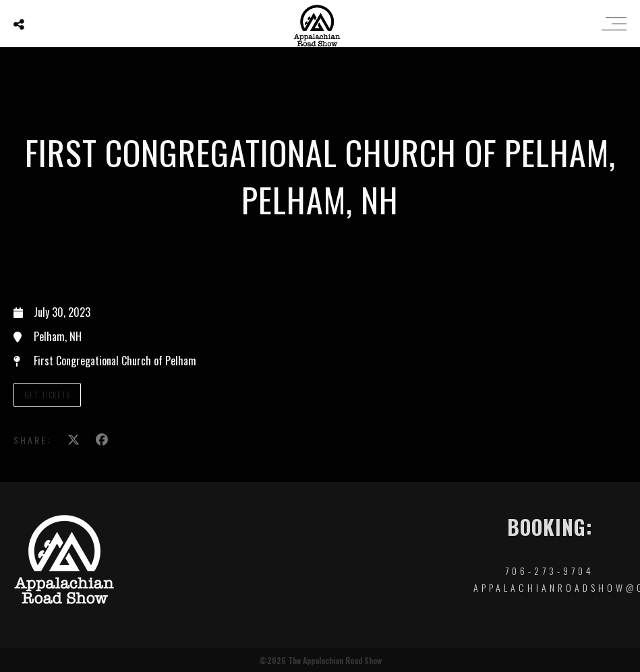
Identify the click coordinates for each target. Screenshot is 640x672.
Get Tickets (47, 395)
